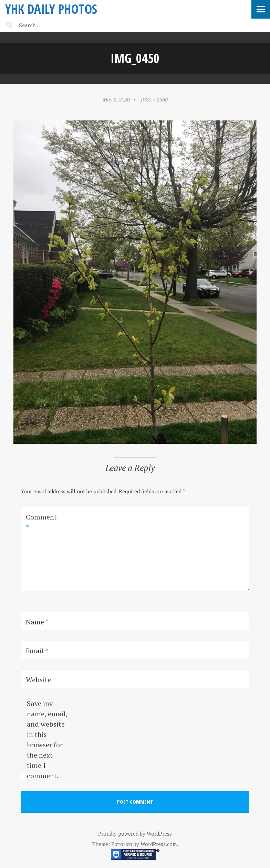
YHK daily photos (51, 9)
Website (38, 680)
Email (37, 651)
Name (37, 622)
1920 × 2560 (154, 99)
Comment (41, 522)
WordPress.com (159, 844)
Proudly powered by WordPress (135, 834)
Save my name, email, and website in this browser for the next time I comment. (47, 740)
